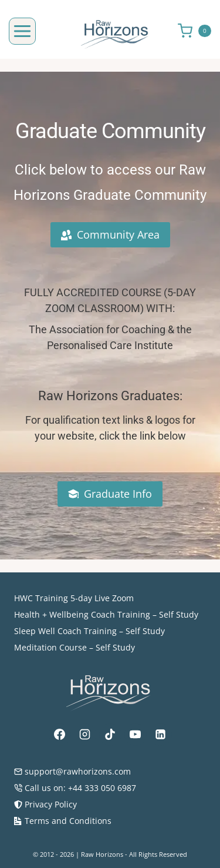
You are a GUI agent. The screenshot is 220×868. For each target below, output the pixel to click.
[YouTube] (136, 735)
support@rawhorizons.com (72, 771)
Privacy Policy (45, 804)
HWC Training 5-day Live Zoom (74, 598)
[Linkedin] (161, 735)
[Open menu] (22, 31)
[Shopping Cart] (199, 31)
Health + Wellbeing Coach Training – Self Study (106, 614)
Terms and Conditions (63, 821)
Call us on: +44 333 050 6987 (75, 788)
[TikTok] (110, 735)
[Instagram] (85, 735)
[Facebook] (60, 735)
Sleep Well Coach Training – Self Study (89, 631)
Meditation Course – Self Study (75, 647)
